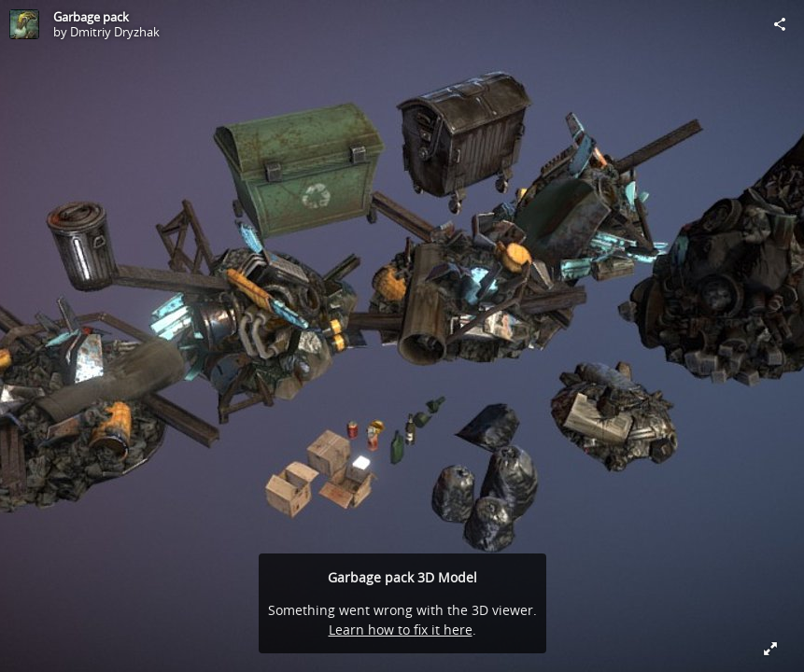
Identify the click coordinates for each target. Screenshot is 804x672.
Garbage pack (91, 17)
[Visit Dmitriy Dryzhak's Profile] (24, 24)
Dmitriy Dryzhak (115, 32)
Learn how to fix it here (401, 630)
